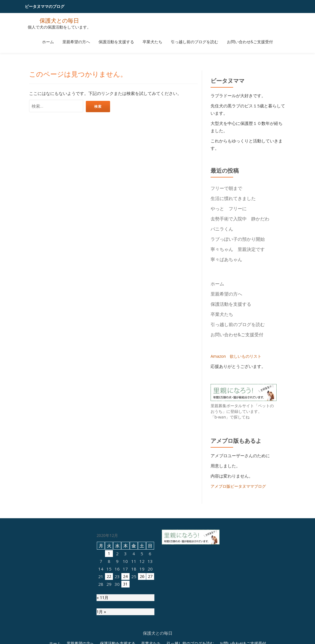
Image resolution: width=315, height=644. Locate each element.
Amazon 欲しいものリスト (237, 356)
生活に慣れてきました (233, 198)
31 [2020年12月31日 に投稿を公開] (125, 584)
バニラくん (222, 229)
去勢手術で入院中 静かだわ (240, 219)
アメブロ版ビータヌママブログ (240, 486)
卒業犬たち (150, 38)
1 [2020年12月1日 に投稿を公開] (109, 554)
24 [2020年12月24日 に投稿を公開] (125, 576)
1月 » (102, 613)
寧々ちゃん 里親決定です (238, 249)
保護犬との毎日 (59, 20)
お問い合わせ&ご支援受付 (240, 38)
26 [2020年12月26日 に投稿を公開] (142, 576)
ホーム (58, 38)
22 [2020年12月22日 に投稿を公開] (109, 576)
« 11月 (103, 598)
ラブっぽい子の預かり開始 (238, 239)
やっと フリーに (229, 209)
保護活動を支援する (118, 38)
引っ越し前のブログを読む (189, 38)
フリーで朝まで (226, 188)
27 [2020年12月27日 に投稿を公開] (150, 576)
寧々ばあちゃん (229, 259)
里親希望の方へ (82, 38)
